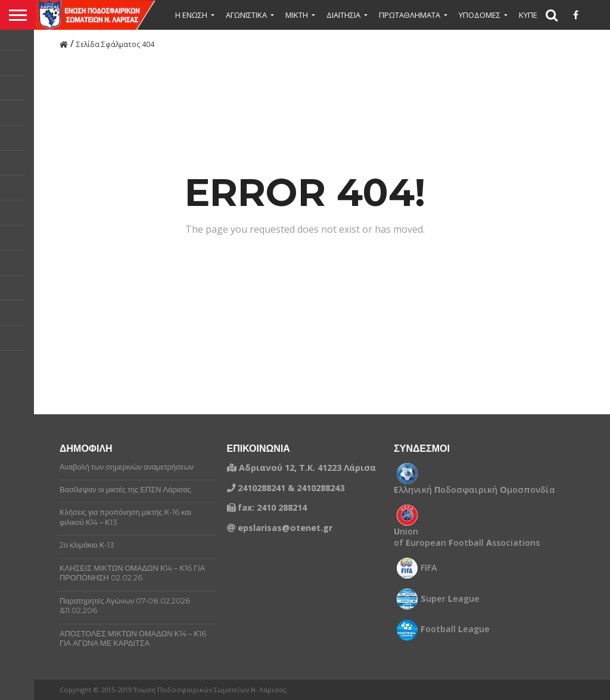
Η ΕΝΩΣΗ (191, 15)
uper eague (450, 599)
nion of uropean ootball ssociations (467, 537)
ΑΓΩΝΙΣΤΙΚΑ (246, 15)
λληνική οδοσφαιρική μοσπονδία (474, 490)
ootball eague (455, 629)
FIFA (429, 568)
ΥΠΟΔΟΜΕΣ (480, 15)
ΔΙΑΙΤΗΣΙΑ (343, 15)
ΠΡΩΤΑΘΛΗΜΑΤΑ (410, 15)
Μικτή (297, 15)
